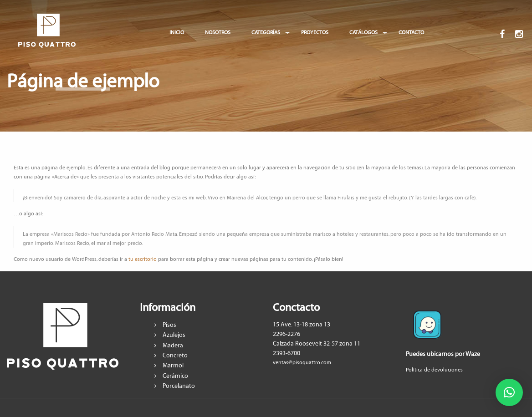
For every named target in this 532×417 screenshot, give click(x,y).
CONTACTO (411, 33)
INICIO (177, 33)
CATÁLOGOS (363, 33)
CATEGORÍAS (266, 33)
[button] (509, 392)
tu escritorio (143, 259)
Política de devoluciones (434, 370)
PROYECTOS (315, 33)
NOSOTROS (218, 33)
